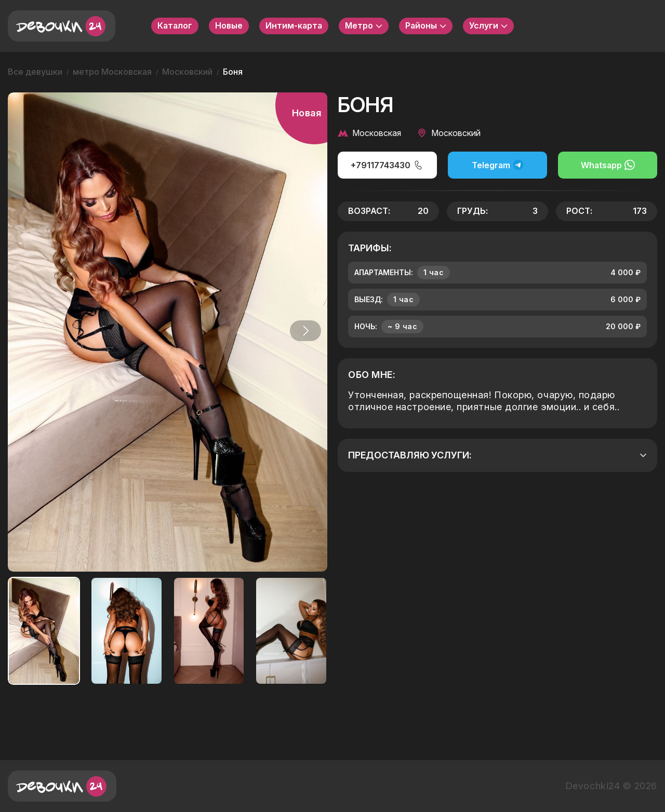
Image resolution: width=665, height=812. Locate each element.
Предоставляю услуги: (497, 455)
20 (423, 211)
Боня (233, 72)
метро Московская (112, 72)
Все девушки (35, 72)
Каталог (175, 25)
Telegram (498, 165)
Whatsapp (608, 165)
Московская (369, 133)
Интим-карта (294, 25)
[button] (303, 331)
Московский (187, 72)
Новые (229, 25)
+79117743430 (387, 165)
